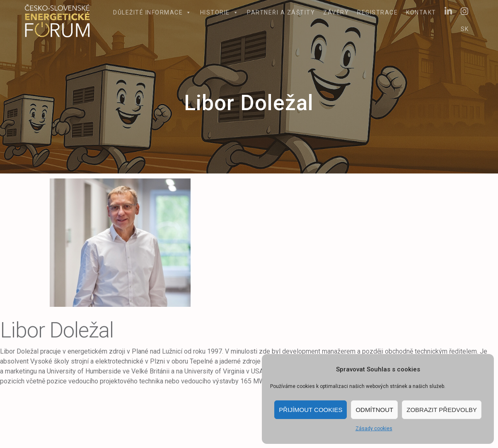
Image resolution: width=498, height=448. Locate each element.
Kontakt (421, 12)
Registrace (377, 12)
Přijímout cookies (311, 410)
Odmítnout (374, 410)
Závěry (336, 12)
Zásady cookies (374, 429)
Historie (220, 12)
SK (465, 29)
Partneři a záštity (281, 12)
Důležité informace (152, 12)
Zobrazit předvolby (442, 410)
